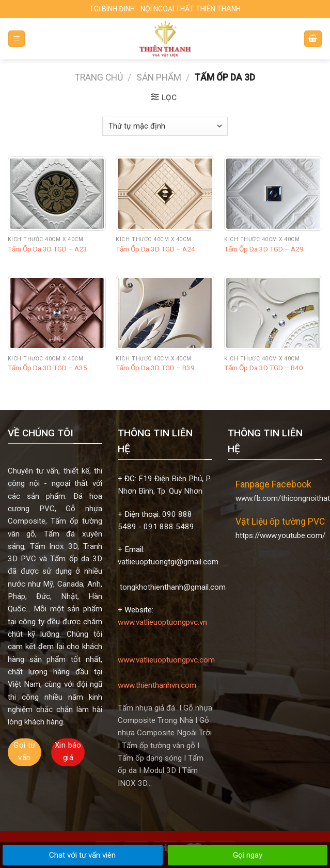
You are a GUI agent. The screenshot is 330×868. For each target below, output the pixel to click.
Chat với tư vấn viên (82, 855)
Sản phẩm (159, 77)
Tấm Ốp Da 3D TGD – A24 (155, 249)
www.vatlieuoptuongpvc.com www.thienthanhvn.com (167, 660)
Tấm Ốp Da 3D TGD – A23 (48, 249)
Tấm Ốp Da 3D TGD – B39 (155, 368)
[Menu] (17, 38)
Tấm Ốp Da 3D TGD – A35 (48, 368)
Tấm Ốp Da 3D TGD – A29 (264, 249)
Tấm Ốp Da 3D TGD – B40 (264, 368)
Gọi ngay (248, 855)
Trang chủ (99, 77)
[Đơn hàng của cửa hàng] (165, 126)
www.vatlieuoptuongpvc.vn (162, 622)
